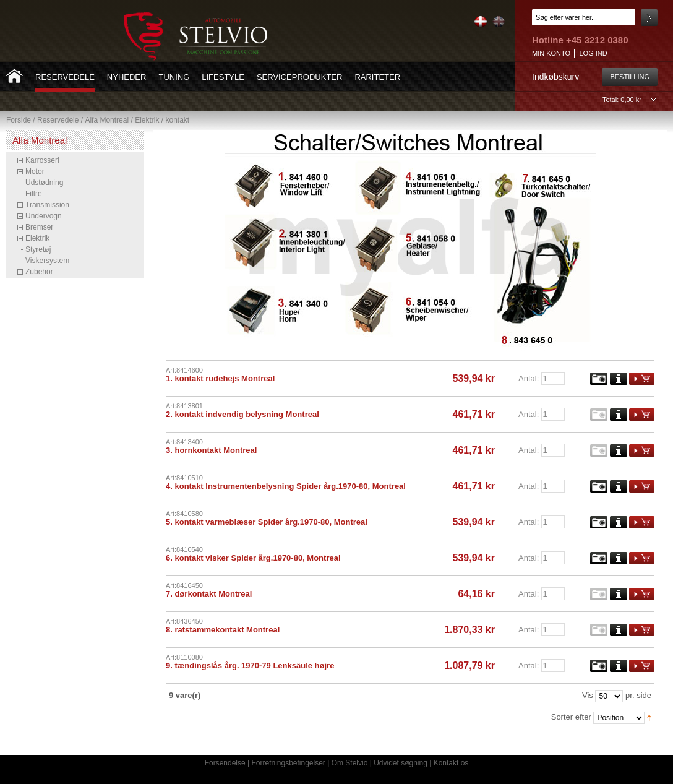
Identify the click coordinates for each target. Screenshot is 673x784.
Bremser (39, 227)
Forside (19, 120)
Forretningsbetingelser (288, 763)
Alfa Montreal (107, 120)
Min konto (551, 53)
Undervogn (44, 216)
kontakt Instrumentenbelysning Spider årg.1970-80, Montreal (290, 486)
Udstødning (44, 183)
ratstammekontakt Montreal (227, 630)
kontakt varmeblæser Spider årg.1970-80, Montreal (271, 522)
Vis (588, 695)
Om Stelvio (350, 763)
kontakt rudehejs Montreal (225, 378)
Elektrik (147, 120)
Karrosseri (42, 160)
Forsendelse (225, 763)
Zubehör (39, 272)
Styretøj (38, 249)
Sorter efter (571, 717)
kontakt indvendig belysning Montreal (246, 414)
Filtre (34, 194)
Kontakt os (451, 763)
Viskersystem (47, 261)
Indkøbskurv (555, 77)
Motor (35, 171)
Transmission (47, 205)
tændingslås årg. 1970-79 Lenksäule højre (254, 666)
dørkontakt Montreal (213, 594)
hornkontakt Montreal (216, 450)
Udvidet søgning (401, 763)
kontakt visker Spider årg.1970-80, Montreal (257, 558)
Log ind (593, 53)
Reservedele (58, 120)
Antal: (529, 378)
